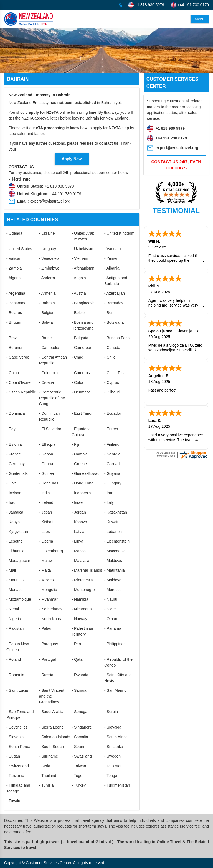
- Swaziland (82, 756)
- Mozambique (19, 599)
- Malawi (46, 561)
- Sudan (13, 756)
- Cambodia (49, 348)
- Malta (45, 570)
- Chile (110, 357)
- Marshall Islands (87, 570)
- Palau (45, 628)
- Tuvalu (13, 801)
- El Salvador (50, 429)
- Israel (78, 502)
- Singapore (82, 727)
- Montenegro (83, 590)
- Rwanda (80, 675)
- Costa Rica (115, 373)
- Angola (79, 278)
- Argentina (16, 293)
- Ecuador (113, 413)
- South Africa (116, 737)
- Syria (45, 766)
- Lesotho (14, 541)
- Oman (111, 619)
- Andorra (47, 278)
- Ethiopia (47, 444)
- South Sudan (52, 747)
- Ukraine (47, 233)
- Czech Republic (21, 392)
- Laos (45, 532)
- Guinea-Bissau (85, 473)
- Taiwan (79, 766)
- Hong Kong (83, 483)
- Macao (79, 551)
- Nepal (13, 609)
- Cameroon (82, 348)
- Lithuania (15, 551)
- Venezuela (49, 258)
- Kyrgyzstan (17, 532)
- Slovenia (15, 737)
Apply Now (72, 159)
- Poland (14, 659)
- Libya (77, 541)
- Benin (110, 313)
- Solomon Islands (55, 737)
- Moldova (113, 580)
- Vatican (14, 258)
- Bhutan (14, 322)
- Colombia (49, 373)
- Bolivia (46, 322)
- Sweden (112, 756)
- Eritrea (111, 429)
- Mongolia (48, 590)
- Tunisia (46, 785)
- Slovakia (113, 727)
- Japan (46, 512)
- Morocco (113, 590)
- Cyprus (112, 382)
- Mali (11, 570)
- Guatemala (17, 473)
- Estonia (14, 444)
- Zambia (14, 268)
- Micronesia (82, 580)
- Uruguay (48, 249)
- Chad (77, 357)
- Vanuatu (113, 249)
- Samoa (79, 690)
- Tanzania (15, 776)
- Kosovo (79, 522)
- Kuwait (111, 522)
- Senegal (80, 712)
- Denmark (81, 392)
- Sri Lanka (114, 747)
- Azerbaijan (115, 293)
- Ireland (46, 502)
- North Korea (51, 619)
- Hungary (113, 483)
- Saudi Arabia (51, 712)
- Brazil (12, 338)
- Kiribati (46, 522)
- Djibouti (112, 392)
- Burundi (14, 348)
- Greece (79, 464)
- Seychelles (17, 727)
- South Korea (18, 747)
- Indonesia (81, 493)
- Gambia (80, 454)
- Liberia (46, 541)
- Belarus (14, 313)
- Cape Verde (18, 357)
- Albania (112, 268)
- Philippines (115, 644)
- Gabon (46, 454)
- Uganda (14, 233)
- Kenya (13, 522)
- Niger (110, 609)
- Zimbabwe (49, 268)
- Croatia (47, 382)
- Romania (15, 675)
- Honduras (49, 483)
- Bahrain (47, 303)
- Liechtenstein (117, 541)
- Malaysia (80, 561)
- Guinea (47, 473)
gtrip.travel (49, 842)
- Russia (46, 675)
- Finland (112, 444)
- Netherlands (51, 609)
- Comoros (81, 373)
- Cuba (77, 382)
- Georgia (112, 454)
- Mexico (46, 580)
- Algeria (13, 278)
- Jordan (79, 512)
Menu (200, 19)
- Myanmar (48, 599)
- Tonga (111, 776)
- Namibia (80, 599)
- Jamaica (15, 512)
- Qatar (78, 659)
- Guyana (112, 473)
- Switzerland (18, 766)
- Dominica (16, 413)
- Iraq (11, 502)
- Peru (77, 644)
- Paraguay (49, 644)
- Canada (112, 348)
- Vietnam (80, 258)
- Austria (79, 293)
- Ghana (46, 464)
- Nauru (111, 599)
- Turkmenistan (117, 785)
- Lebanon (113, 532)
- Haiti (12, 483)
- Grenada (113, 464)
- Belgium (47, 313)
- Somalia (80, 737)
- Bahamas (16, 303)
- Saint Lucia (17, 690)
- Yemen (111, 258)
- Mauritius (15, 580)
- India (45, 493)
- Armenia (47, 293)
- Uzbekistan (82, 249)
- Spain (78, 747)
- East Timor (82, 413)
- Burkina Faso (117, 338)
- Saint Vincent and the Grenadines (52, 696)
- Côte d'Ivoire (18, 382)
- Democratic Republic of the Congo (52, 398)
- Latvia (78, 532)
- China (13, 373)
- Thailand (48, 776)
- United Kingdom (119, 233)
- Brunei (46, 338)
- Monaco (14, 590)
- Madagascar (18, 561)
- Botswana (114, 322)
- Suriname (49, 756)
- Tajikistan (113, 766)
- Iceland (14, 493)
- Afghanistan (83, 268)
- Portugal (48, 659)
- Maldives (113, 561)
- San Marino (115, 690)
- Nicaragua (82, 609)
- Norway (79, 619)
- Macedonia (115, 551)
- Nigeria (14, 619)
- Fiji (75, 444)
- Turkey (79, 785)
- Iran (109, 493)
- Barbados (114, 303)
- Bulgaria (80, 338)
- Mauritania (115, 570)
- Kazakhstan (116, 512)
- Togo (77, 776)
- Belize (78, 313)
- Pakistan (15, 628)
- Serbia (111, 712)
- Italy (109, 502)
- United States (19, 249)
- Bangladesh (83, 303)
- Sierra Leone (51, 727)
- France (14, 454)
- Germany (16, 464)
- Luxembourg (51, 551)
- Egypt (12, 429)
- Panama (113, 628)
